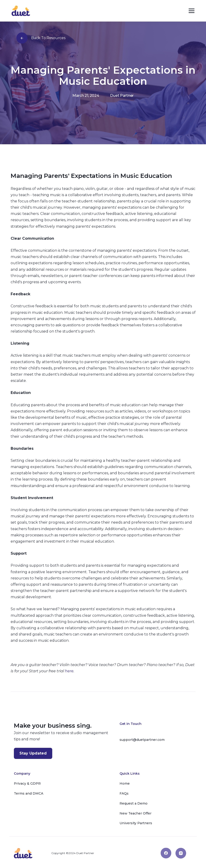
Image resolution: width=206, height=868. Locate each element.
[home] (21, 11)
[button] (192, 11)
